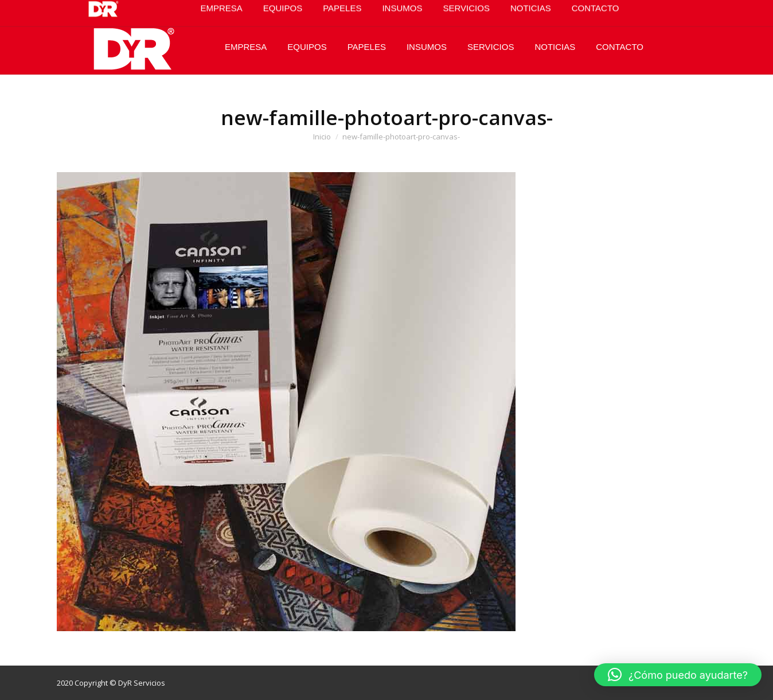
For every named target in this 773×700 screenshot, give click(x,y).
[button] (678, 675)
